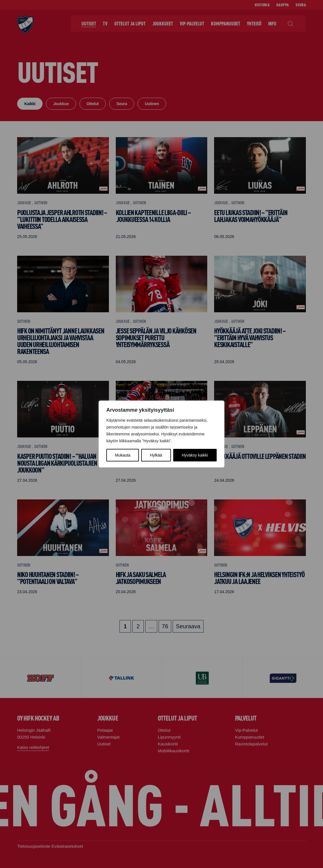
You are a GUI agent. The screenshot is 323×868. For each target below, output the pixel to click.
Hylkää (156, 455)
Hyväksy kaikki (195, 455)
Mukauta (123, 455)
